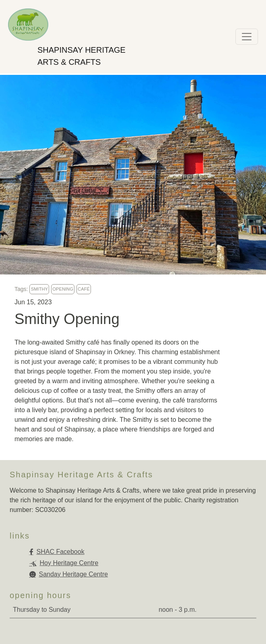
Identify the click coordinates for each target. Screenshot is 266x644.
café (84, 289)
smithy (39, 289)
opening (63, 289)
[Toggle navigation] (247, 37)
